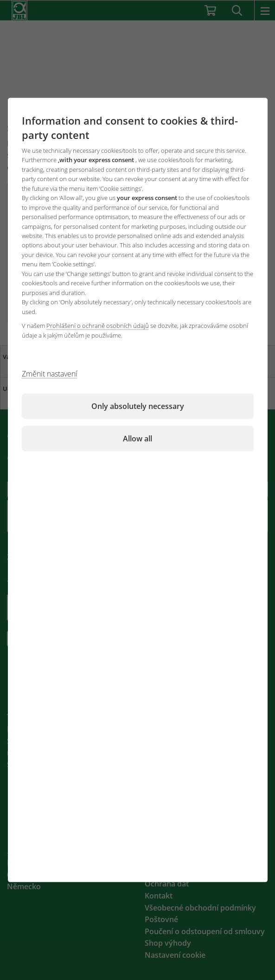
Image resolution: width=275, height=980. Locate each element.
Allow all (137, 439)
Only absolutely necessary (138, 406)
